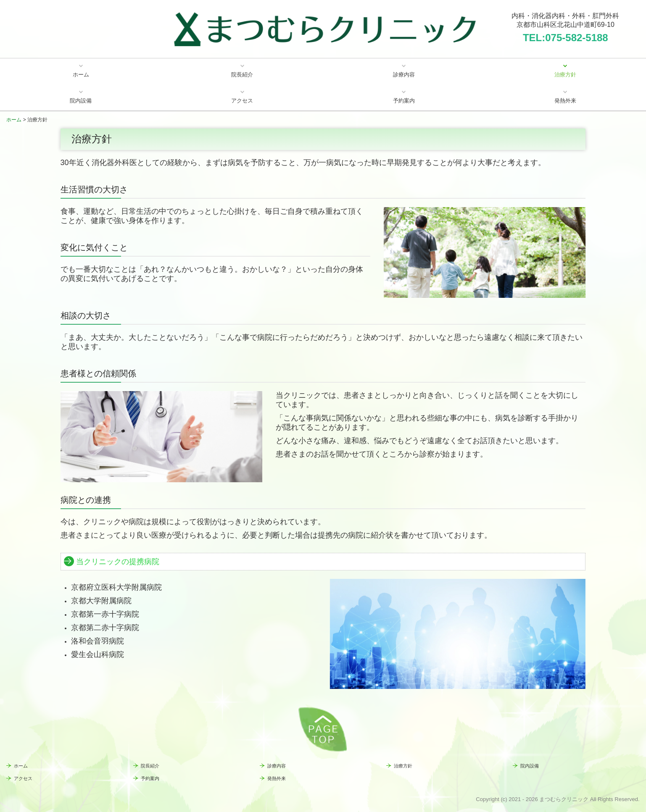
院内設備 (81, 101)
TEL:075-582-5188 (566, 38)
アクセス (242, 101)
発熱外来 (565, 101)
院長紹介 (242, 75)
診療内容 (404, 75)
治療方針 (565, 75)
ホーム (81, 75)
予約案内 (404, 101)
